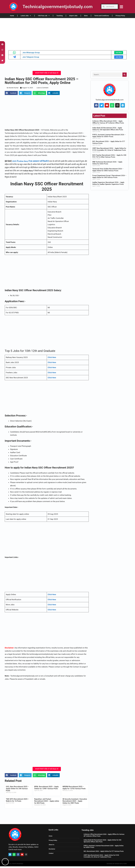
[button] (11, 95)
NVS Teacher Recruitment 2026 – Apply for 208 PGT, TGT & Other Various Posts (109, 158)
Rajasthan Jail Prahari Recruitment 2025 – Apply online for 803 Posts (47, 803)
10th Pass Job (44, 16)
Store (86, 16)
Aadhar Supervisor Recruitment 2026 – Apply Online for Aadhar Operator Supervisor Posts (108, 185)
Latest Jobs (26, 16)
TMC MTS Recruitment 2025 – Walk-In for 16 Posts (17, 802)
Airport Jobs (73, 16)
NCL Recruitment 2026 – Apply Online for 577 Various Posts (104, 853)
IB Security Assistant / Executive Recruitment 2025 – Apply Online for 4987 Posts (75, 803)
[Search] (125, 76)
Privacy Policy (120, 16)
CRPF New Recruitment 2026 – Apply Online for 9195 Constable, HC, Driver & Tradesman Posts (109, 151)
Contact (51, 855)
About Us (52, 846)
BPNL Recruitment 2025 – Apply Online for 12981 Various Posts (46, 789)
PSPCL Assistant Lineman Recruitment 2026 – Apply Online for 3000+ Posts (109, 137)
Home (12, 16)
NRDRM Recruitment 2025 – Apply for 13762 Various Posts (74, 789)
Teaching (60, 16)
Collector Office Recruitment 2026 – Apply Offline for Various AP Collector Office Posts (108, 124)
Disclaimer (52, 851)
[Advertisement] (63, 34)
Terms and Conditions (102, 16)
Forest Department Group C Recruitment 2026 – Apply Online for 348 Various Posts (109, 178)
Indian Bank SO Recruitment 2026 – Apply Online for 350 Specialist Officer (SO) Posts (108, 130)
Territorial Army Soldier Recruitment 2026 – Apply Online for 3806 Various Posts (108, 171)
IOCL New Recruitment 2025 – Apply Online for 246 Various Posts (17, 790)
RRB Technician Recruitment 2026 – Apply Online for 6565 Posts (107, 165)
